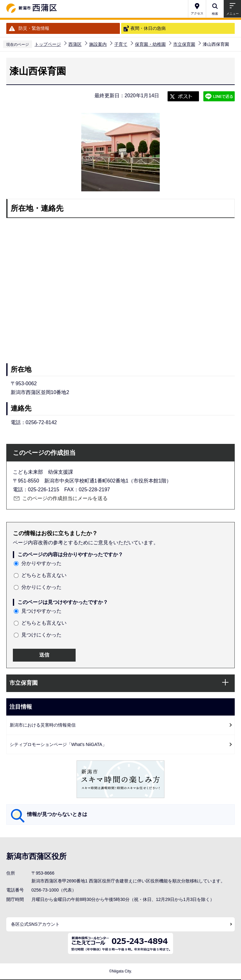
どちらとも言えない (44, 575)
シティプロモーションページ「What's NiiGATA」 (58, 744)
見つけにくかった (41, 635)
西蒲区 (75, 44)
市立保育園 (184, 44)
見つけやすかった (41, 611)
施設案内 (98, 44)
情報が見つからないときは (57, 814)
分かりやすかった (41, 563)
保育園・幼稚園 (150, 44)
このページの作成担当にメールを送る (65, 498)
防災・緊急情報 (34, 28)
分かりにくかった (41, 587)
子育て (121, 44)
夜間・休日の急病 (148, 28)
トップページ (48, 44)
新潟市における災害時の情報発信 (43, 725)
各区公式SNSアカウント (35, 924)
